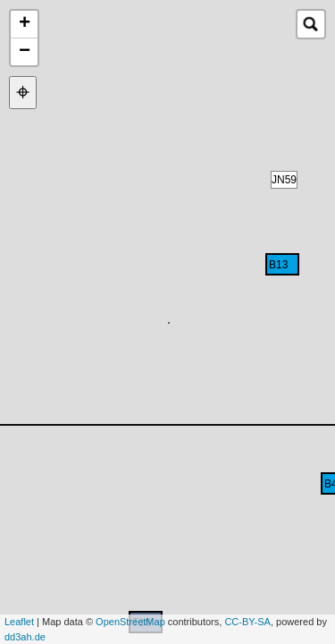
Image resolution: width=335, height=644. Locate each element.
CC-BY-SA (247, 622)
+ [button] (25, 24)
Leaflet (19, 622)
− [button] (25, 52)
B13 (278, 265)
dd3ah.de (25, 637)
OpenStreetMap (130, 622)
